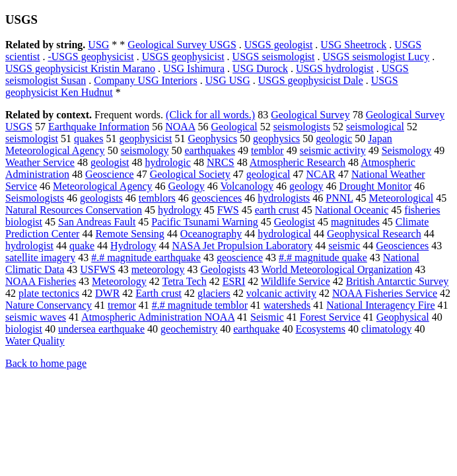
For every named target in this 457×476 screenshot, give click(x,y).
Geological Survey (310, 115)
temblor (267, 150)
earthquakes (210, 150)
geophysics (276, 139)
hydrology (180, 210)
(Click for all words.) (210, 115)
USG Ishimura (194, 68)
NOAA (180, 127)
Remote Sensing (129, 234)
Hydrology (133, 246)
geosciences (217, 198)
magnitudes (355, 222)
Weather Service (40, 162)
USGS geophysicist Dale (311, 80)
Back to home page (46, 363)
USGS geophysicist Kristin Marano (80, 68)
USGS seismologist (274, 57)
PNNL (339, 198)
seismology (145, 150)
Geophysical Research (374, 234)
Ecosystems (320, 329)
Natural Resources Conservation (74, 210)
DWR (107, 293)
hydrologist (29, 246)
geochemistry (189, 329)
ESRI (234, 281)
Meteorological (402, 198)
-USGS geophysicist (90, 57)
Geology (187, 186)
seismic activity (333, 150)
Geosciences (402, 246)
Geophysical (403, 317)
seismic (344, 246)
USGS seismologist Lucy (376, 57)
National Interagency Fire (380, 305)
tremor (122, 305)
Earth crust (158, 293)
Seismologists (35, 198)
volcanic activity (281, 293)
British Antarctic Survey (398, 281)
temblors (157, 198)
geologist (110, 162)
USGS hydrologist (335, 68)
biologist (24, 329)
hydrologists (284, 198)
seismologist (32, 139)
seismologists (302, 127)
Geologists (223, 269)
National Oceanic (352, 210)
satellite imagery (40, 258)
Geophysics (212, 139)
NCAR (320, 174)
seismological (375, 127)
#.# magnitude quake (323, 258)
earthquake (256, 329)
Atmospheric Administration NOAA (158, 317)
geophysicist (145, 139)
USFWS (97, 269)
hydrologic (168, 162)
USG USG (228, 80)
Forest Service (330, 317)
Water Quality (35, 341)
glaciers (214, 293)
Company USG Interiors (145, 80)
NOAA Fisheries (41, 281)
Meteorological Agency (103, 186)
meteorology (158, 269)
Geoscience (110, 174)
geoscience (240, 258)
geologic (334, 139)
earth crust (277, 210)
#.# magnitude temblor (200, 305)
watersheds (287, 305)
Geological (234, 127)
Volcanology (247, 186)
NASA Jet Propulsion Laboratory (242, 246)
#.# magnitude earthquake (146, 258)
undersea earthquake (101, 329)
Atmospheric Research (298, 162)
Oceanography (211, 234)
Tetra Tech (184, 281)
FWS (228, 210)
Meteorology (119, 281)
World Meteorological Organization (337, 269)
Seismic (267, 317)
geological (268, 174)
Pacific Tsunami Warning (204, 222)
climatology (386, 329)
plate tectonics (49, 293)
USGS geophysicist (183, 57)
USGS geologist (279, 45)
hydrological (284, 234)
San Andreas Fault (97, 222)
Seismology (407, 150)
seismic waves (36, 317)
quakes (88, 139)
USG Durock (260, 68)
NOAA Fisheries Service (385, 293)
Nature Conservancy (49, 305)
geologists (101, 198)
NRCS (221, 162)
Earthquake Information (99, 127)
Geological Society (190, 174)
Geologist (295, 222)
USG (98, 45)
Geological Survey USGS (182, 45)
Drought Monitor (376, 186)
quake (82, 246)
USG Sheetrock (353, 45)
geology (306, 186)
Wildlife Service (296, 281)
